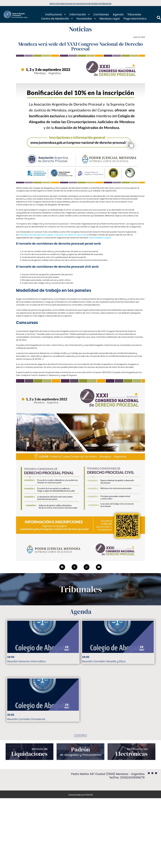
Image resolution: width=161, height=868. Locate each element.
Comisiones (101, 14)
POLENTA (89, 796)
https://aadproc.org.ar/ (100, 238)
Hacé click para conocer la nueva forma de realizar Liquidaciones (80, 3)
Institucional (55, 15)
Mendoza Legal (110, 19)
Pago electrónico (135, 19)
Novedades (86, 19)
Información (80, 15)
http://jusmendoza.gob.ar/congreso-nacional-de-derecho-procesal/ (53, 235)
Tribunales (134, 14)
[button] (62, 567)
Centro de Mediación (57, 19)
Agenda (118, 14)
